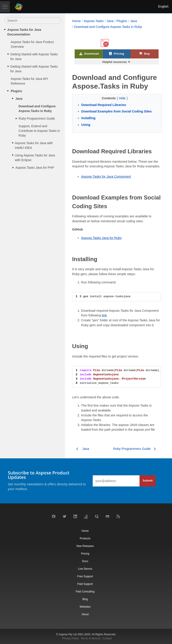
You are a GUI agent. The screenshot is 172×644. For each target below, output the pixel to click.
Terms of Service (91, 638)
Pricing (117, 54)
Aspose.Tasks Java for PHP (35, 168)
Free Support (85, 576)
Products (85, 538)
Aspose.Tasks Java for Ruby (101, 238)
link (104, 315)
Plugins (16, 91)
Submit (147, 481)
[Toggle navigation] (5, 7)
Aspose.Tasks (94, 21)
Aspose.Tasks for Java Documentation (24, 32)
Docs (85, 561)
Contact (107, 638)
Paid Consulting (85, 592)
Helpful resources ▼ (116, 62)
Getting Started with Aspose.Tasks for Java (34, 57)
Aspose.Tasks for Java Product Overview (32, 44)
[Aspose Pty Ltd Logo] (19, 7)
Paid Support (85, 584)
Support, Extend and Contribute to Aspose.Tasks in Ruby (39, 131)
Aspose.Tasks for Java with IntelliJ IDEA (34, 145)
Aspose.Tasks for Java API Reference (29, 81)
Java (19, 99)
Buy (144, 54)
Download (89, 54)
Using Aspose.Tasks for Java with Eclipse (35, 158)
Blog (85, 599)
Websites (85, 607)
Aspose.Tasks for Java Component (106, 177)
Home (76, 21)
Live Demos (85, 569)
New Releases (85, 546)
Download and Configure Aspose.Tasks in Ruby (37, 109)
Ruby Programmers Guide (37, 118)
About (85, 614)
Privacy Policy (70, 638)
